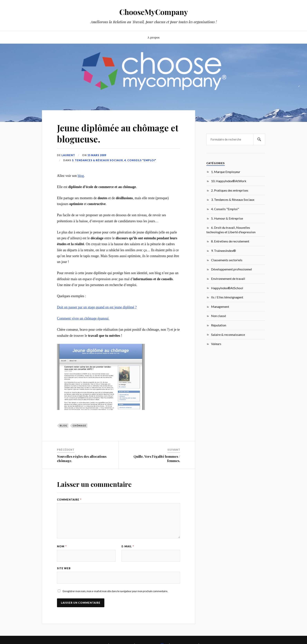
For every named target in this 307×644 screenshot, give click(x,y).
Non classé (219, 316)
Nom (62, 546)
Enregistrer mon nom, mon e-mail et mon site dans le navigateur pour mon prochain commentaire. (115, 591)
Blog (63, 426)
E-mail (128, 546)
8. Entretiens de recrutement (230, 241)
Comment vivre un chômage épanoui (83, 318)
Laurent (68, 155)
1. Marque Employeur (226, 172)
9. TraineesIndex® (223, 251)
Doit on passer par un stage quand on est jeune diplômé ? (97, 307)
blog (81, 176)
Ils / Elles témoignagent (227, 297)
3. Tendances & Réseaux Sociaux (97, 160)
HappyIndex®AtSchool (227, 288)
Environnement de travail (228, 279)
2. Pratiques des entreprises (230, 190)
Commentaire (69, 500)
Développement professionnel (232, 269)
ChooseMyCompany (154, 12)
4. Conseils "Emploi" (140, 160)
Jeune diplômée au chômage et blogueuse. (118, 133)
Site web (64, 568)
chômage (79, 426)
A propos (153, 37)
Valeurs (216, 344)
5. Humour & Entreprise (227, 218)
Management (220, 307)
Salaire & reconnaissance (228, 335)
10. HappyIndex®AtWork (229, 181)
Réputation (219, 325)
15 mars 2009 (97, 155)
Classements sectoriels (227, 260)
